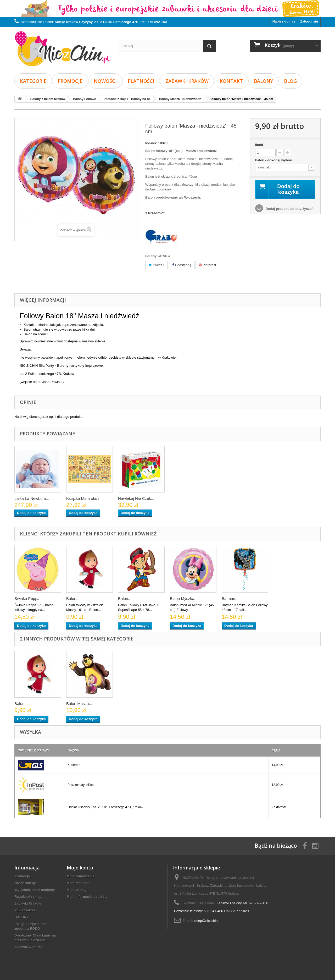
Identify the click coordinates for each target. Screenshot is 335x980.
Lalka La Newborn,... (32, 498)
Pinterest (207, 265)
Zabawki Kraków (187, 81)
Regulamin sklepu (29, 897)
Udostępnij (182, 265)
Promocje (70, 81)
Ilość (259, 145)
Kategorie (33, 81)
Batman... (230, 598)
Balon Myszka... (184, 598)
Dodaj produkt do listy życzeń (289, 209)
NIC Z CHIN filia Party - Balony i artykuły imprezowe (61, 366)
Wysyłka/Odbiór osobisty (35, 890)
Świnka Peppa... (29, 598)
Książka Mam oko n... (85, 498)
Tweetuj (157, 265)
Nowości (105, 81)
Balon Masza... (79, 703)
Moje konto (80, 868)
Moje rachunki (78, 883)
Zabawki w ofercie (29, 947)
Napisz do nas (284, 21)
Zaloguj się (309, 21)
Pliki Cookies (25, 910)
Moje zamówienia (81, 876)
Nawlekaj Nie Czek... (136, 498)
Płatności (141, 81)
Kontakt (231, 81)
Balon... (73, 598)
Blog (290, 81)
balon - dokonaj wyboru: (275, 160)
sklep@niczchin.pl (208, 921)
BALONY (263, 81)
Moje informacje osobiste (87, 897)
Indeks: (151, 143)
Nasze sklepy (25, 883)
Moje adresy (77, 890)
